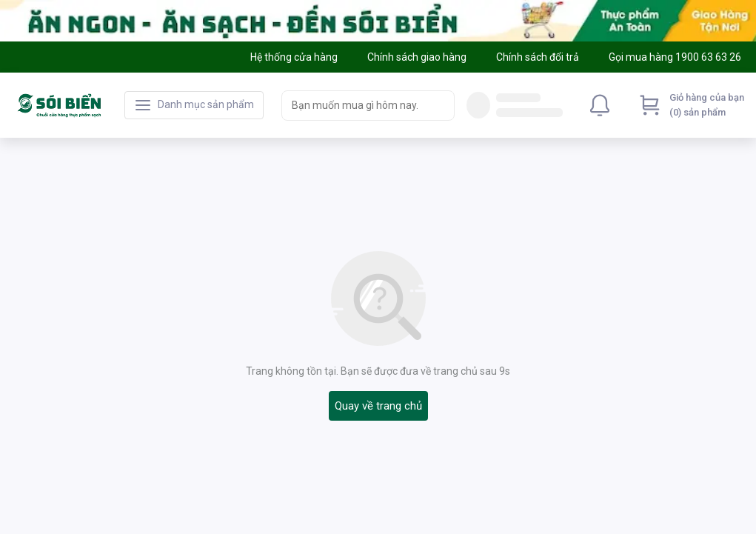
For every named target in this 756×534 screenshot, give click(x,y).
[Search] (440, 105)
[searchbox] (355, 106)
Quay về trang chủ (378, 406)
